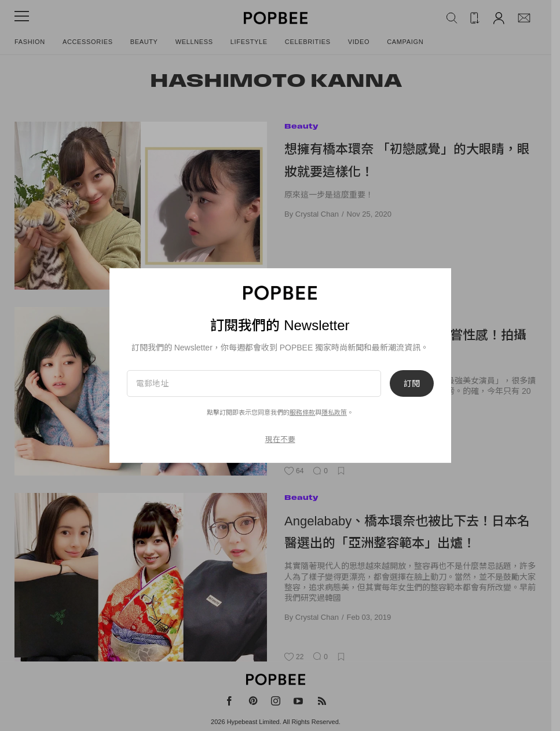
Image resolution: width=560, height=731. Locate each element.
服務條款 (302, 412)
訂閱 (412, 383)
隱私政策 (334, 412)
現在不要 (280, 439)
